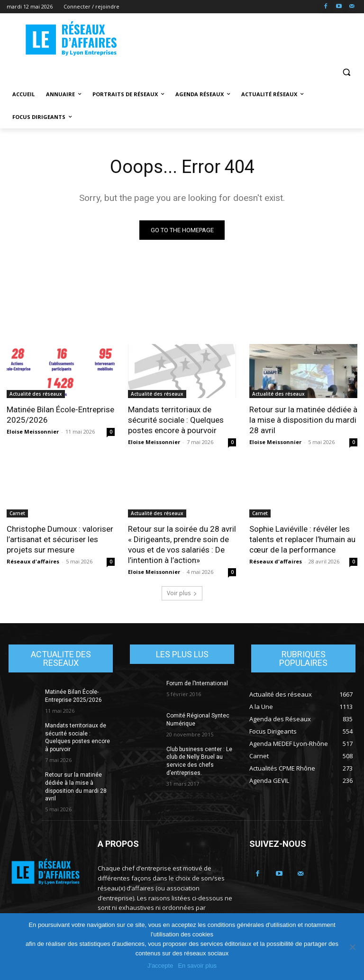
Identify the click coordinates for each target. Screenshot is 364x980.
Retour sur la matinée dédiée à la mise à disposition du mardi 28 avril (303, 420)
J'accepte (160, 966)
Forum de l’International (197, 683)
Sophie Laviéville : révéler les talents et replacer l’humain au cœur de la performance (302, 540)
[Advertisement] (246, 38)
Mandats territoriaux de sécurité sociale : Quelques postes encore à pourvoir (176, 420)
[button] (346, 72)
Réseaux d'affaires (33, 562)
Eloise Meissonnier (33, 431)
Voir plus (182, 593)
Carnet (17, 514)
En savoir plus (197, 966)
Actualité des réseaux (36, 394)
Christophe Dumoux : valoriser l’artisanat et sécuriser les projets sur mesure (60, 540)
